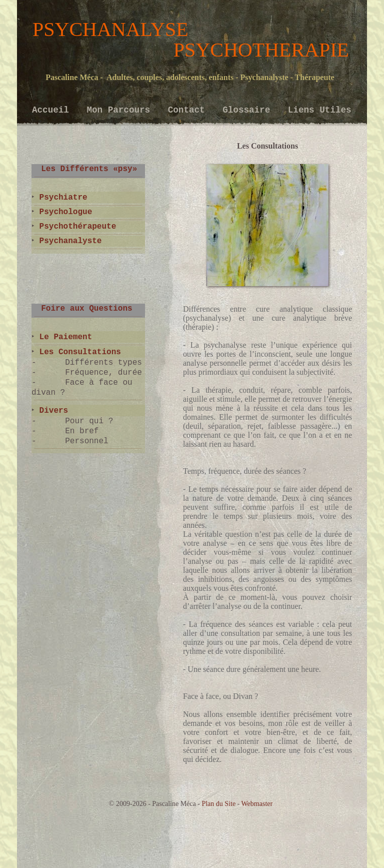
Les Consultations (78, 352)
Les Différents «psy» (84, 169)
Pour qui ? (89, 421)
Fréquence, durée (103, 373)
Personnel (86, 441)
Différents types (103, 363)
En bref (82, 431)
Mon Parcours (121, 110)
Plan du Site (218, 804)
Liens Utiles (320, 110)
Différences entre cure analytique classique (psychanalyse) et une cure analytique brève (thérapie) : (267, 318)
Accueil (53, 110)
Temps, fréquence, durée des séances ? (244, 471)
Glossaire (249, 110)
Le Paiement (63, 337)
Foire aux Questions (82, 309)
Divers (51, 411)
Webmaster (257, 804)
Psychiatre (61, 198)
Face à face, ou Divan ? (220, 696)
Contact (189, 110)
